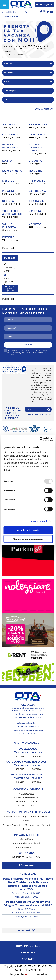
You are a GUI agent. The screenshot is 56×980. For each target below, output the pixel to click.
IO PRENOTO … (27, 857)
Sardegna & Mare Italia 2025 (27, 798)
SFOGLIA (20, 756)
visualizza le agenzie (40, 415)
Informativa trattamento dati (27, 843)
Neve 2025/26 (27, 890)
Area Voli (27, 931)
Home (7, 16)
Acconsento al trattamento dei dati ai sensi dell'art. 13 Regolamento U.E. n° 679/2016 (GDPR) (26, 353)
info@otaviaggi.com (28, 723)
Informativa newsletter (27, 847)
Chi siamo (28, 953)
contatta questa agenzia (10, 289)
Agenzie (15, 16)
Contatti (28, 959)
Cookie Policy (27, 839)
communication (36, 974)
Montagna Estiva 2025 (27, 802)
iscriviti (28, 345)
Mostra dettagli (39, 521)
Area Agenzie (44, 5)
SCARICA (36, 756)
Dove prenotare (28, 946)
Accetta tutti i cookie (28, 530)
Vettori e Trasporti (27, 806)
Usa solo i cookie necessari (28, 539)
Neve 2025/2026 (27, 794)
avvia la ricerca (45, 109)
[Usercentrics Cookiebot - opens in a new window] (40, 439)
